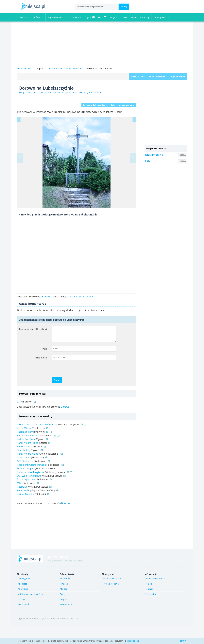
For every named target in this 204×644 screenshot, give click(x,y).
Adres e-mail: (41, 376)
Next (134, 125)
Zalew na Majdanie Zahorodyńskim (36, 443)
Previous (19, 125)
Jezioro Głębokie (26, 512)
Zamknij (183, 641)
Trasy (124, 17)
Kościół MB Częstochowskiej (32, 483)
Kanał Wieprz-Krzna (28, 454)
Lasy (19, 420)
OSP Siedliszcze (25, 479)
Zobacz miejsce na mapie (122, 105)
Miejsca (113, 17)
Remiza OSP (23, 509)
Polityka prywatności (155, 597)
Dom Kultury (24, 468)
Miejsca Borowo (74, 69)
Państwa (76, 17)
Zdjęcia (90, 17)
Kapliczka (22, 505)
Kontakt (149, 607)
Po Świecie (38, 17)
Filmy (102, 17)
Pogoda (64, 618)
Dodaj (57, 399)
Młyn (20, 501)
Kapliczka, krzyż (25, 450)
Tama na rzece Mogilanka (31, 491)
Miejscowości (24, 623)
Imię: (45, 367)
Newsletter (151, 612)
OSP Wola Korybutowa (29, 494)
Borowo (46, 312)
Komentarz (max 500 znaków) (33, 345)
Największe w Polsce (58, 17)
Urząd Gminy (24, 476)
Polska (73, 312)
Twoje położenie (162, 17)
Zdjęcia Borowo (177, 77)
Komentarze (66, 623)
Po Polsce (24, 17)
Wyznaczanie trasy (140, 17)
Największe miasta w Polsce (31, 612)
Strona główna (24, 69)
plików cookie (133, 641)
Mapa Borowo (138, 77)
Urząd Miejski (24, 447)
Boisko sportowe (26, 498)
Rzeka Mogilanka (154, 155)
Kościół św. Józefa (26, 458)
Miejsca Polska (55, 69)
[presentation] (73, 387)
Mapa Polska (86, 312)
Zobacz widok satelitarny (95, 105)
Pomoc (148, 602)
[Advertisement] (102, 45)
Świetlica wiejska (26, 487)
